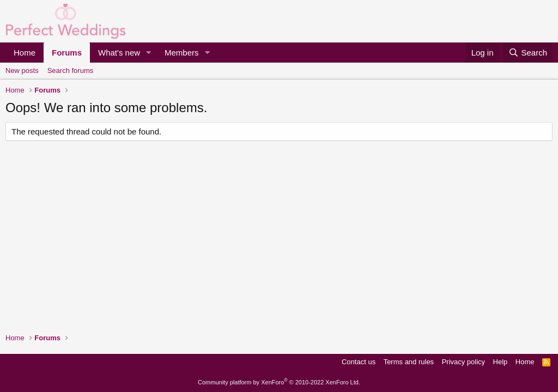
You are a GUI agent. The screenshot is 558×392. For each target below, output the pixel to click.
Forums (67, 53)
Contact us (359, 362)
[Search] (528, 53)
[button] (149, 53)
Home (25, 53)
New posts (22, 71)
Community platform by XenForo (279, 382)
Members (182, 53)
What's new (119, 53)
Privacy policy (463, 362)
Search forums (71, 71)
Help (501, 362)
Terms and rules (409, 362)
